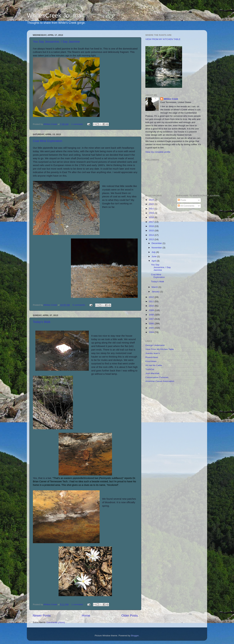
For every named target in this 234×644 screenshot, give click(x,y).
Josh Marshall (152, 373)
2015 (152, 231)
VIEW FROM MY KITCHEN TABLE (163, 39)
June (154, 256)
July (154, 252)
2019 (152, 213)
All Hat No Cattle (154, 365)
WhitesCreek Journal (55, 15)
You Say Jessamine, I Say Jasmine (56, 42)
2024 (152, 200)
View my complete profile (158, 152)
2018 (152, 217)
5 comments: (79, 305)
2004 (152, 332)
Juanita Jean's (153, 353)
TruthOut (150, 369)
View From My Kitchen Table (160, 349)
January (156, 292)
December (157, 243)
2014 (152, 235)
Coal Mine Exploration (48, 141)
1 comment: (77, 124)
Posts (182, 200)
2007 (152, 319)
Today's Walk (42, 322)
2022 (152, 204)
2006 (152, 324)
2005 (152, 328)
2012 (152, 297)
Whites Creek (171, 99)
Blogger (135, 636)
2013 (152, 239)
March (155, 287)
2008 (152, 315)
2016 (152, 226)
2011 (152, 301)
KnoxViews (151, 361)
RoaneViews (152, 357)
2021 (152, 209)
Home (86, 615)
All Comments (186, 206)
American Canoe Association (160, 381)
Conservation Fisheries (157, 377)
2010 (152, 306)
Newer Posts (42, 615)
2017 (152, 222)
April (154, 261)
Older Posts (130, 615)
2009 (152, 310)
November (157, 248)
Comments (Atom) (56, 622)
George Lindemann (155, 345)
